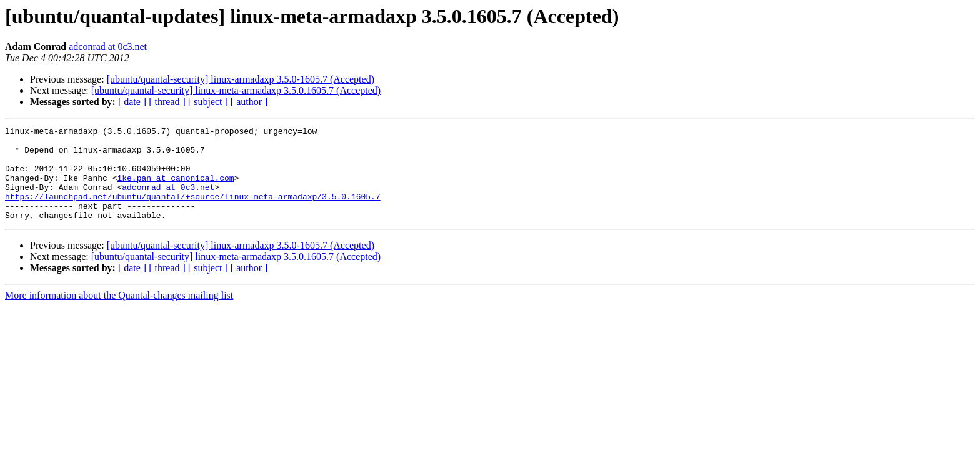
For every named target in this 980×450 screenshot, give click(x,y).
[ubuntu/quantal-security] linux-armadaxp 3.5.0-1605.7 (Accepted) (241, 79)
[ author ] (249, 102)
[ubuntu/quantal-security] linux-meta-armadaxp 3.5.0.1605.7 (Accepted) (236, 90)
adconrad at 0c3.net (108, 47)
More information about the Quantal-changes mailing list (119, 314)
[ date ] (132, 102)
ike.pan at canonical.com (175, 189)
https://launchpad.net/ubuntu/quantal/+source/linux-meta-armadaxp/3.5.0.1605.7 (193, 211)
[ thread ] (167, 102)
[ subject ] (208, 102)
